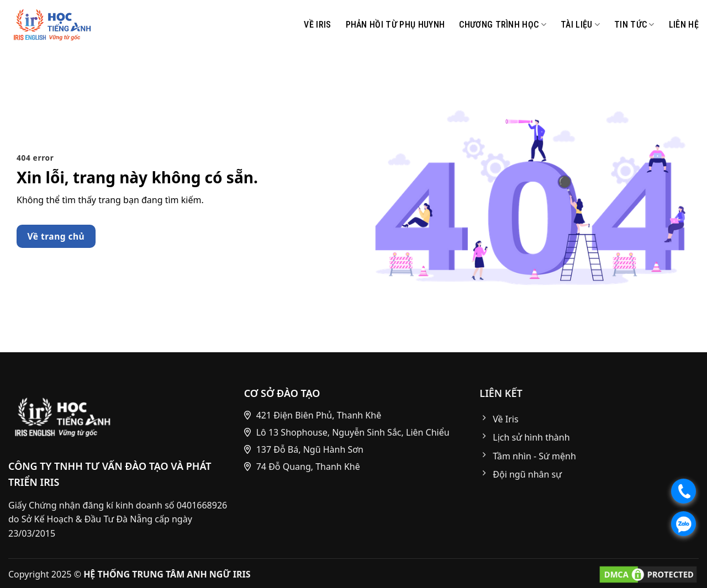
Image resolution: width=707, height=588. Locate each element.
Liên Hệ (684, 25)
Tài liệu (580, 25)
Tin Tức (634, 25)
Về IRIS (317, 25)
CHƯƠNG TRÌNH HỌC (503, 25)
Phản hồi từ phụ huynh (395, 25)
